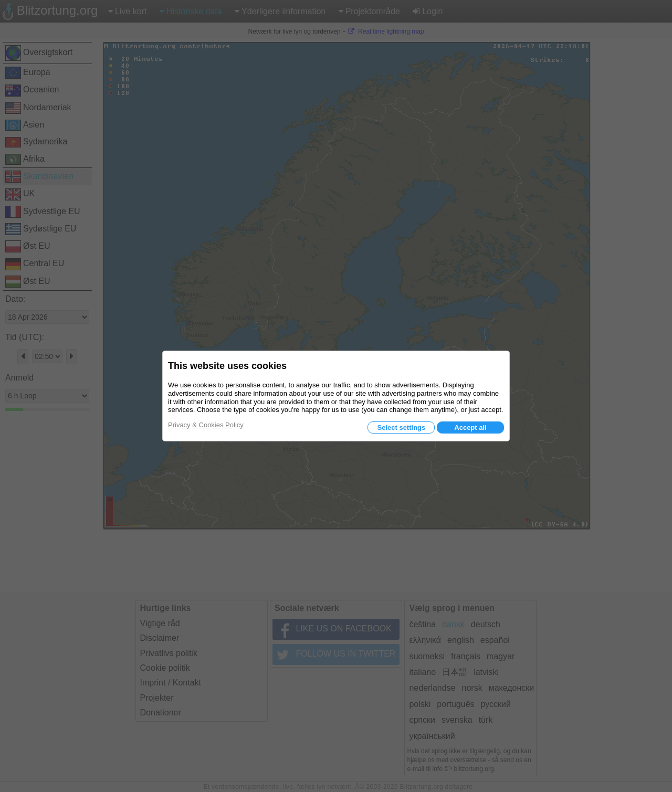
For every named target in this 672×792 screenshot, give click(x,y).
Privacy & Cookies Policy (206, 425)
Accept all (470, 427)
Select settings (401, 427)
